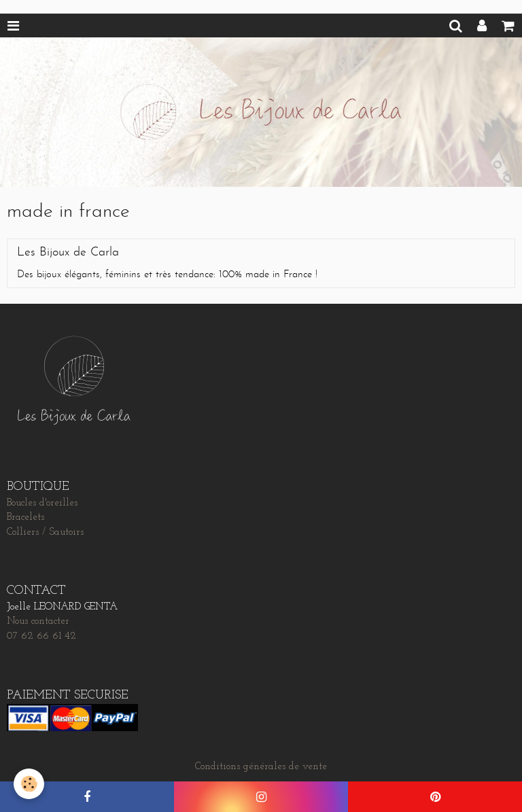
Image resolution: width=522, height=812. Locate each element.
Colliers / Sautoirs (45, 532)
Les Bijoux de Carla (68, 252)
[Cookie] (29, 784)
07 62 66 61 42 (41, 636)
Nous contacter (38, 621)
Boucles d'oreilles (42, 503)
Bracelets (25, 517)
